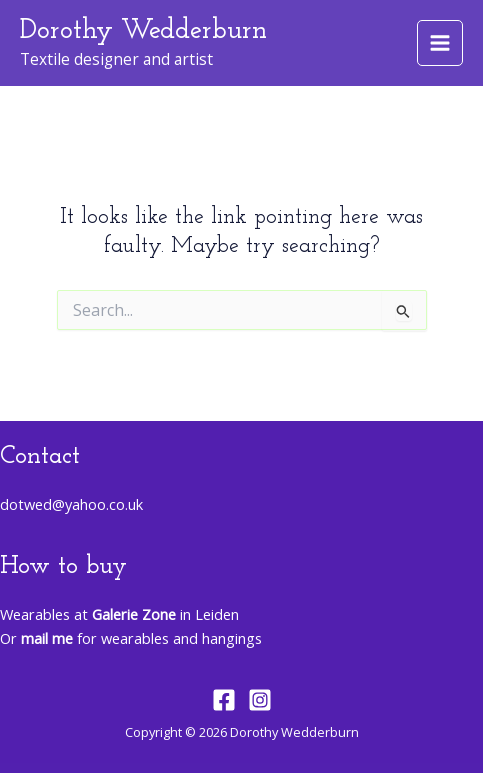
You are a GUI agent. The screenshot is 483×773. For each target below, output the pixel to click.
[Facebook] (224, 700)
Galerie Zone (134, 614)
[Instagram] (260, 700)
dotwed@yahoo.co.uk (71, 504)
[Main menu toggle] (440, 43)
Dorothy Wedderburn (143, 31)
